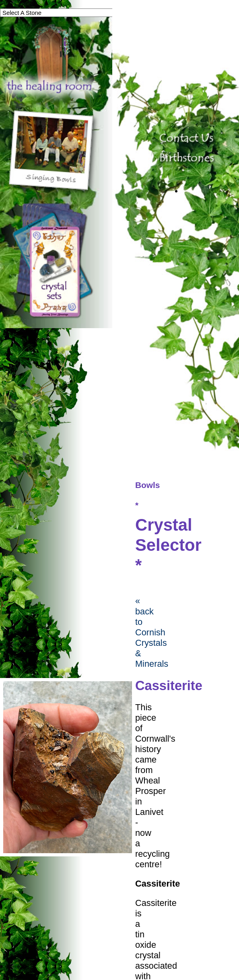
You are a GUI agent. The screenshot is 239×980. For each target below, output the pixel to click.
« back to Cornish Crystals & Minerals (152, 632)
